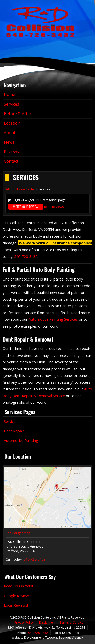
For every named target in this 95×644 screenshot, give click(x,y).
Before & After (18, 114)
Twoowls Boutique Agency (64, 638)
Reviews (11, 152)
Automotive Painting (21, 440)
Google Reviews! (17, 596)
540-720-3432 (26, 256)
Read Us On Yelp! (18, 586)
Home (9, 94)
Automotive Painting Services (53, 319)
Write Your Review (26, 207)
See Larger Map (18, 533)
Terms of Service (71, 622)
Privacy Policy (24, 622)
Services (12, 104)
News (9, 142)
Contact (11, 161)
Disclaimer (47, 622)
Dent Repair (14, 431)
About (10, 133)
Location (12, 123)
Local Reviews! (16, 605)
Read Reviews (54, 207)
